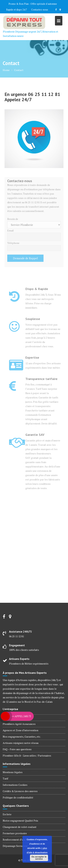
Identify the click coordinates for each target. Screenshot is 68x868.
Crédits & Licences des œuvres (20, 791)
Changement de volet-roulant (20, 827)
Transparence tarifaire (41, 379)
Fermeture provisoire (15, 833)
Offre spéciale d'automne (44, 4)
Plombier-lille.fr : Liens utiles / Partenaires (27, 756)
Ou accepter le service (39, 858)
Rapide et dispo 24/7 (17, 10)
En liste (7, 814)
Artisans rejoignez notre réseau (21, 743)
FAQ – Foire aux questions (17, 749)
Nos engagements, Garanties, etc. (22, 737)
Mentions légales (13, 772)
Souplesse (33, 319)
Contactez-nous (40, 10)
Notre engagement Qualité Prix (20, 821)
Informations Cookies (15, 785)
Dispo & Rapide (37, 289)
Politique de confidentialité (18, 797)
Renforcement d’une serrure (19, 840)
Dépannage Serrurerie (15, 846)
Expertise (32, 357)
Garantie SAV (35, 435)
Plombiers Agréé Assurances (19, 724)
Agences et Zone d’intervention (20, 730)
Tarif (5, 778)
